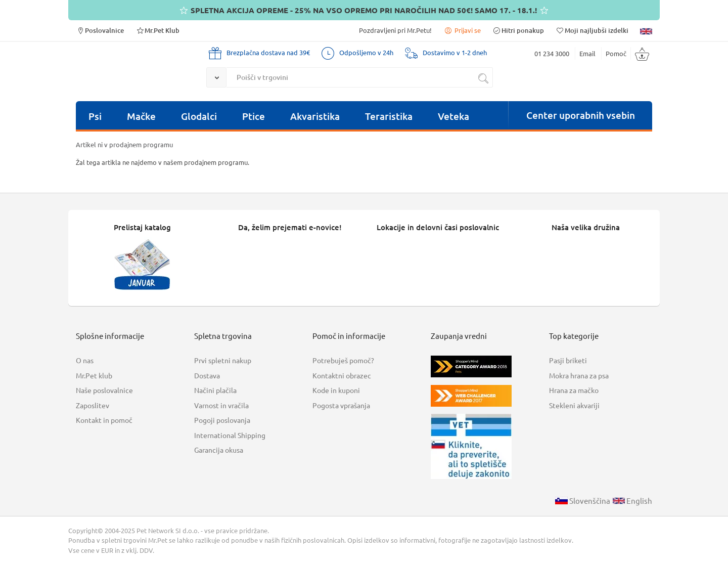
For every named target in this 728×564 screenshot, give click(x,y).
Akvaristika (315, 116)
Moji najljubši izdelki (592, 30)
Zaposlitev (93, 405)
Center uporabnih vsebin (581, 115)
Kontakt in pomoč (104, 420)
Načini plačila (215, 390)
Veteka (453, 116)
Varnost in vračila (221, 405)
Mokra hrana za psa (579, 375)
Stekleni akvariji (574, 405)
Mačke (141, 116)
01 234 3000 (552, 53)
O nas (85, 360)
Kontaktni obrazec (342, 375)
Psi (95, 116)
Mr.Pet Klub (157, 30)
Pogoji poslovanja (222, 420)
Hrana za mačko (574, 390)
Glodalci (199, 116)
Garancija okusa (219, 450)
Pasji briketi (568, 360)
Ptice (254, 116)
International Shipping (230, 435)
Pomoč (616, 53)
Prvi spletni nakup (223, 360)
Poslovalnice (100, 30)
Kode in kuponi (336, 390)
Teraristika (389, 116)
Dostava (207, 375)
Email (587, 53)
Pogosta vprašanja (341, 405)
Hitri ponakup (518, 30)
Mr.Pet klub (94, 375)
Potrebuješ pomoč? (343, 360)
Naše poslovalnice (104, 390)
